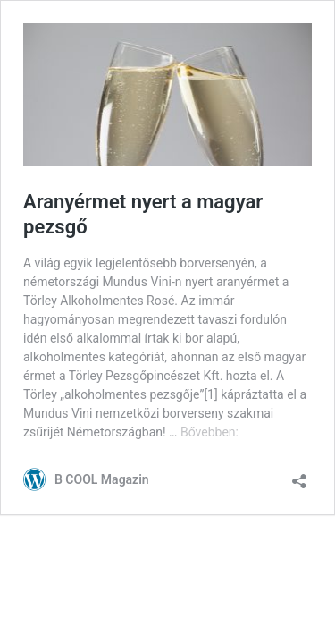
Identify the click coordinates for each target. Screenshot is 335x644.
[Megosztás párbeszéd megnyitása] (299, 475)
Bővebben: (209, 432)
